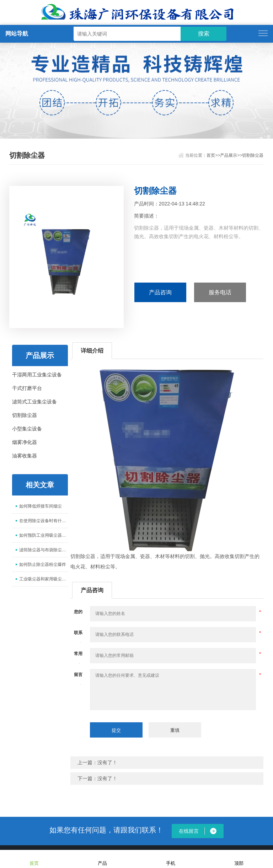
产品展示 (229, 155)
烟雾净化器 (25, 442)
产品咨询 (160, 292)
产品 (102, 859)
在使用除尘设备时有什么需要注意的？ (44, 521)
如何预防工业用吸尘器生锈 (44, 535)
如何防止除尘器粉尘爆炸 (43, 564)
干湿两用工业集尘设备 (37, 375)
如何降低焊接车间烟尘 (41, 506)
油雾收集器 (25, 456)
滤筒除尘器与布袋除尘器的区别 (44, 550)
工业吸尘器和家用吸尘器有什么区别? (44, 579)
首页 (211, 155)
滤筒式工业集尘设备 (34, 402)
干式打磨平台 (27, 388)
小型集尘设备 (27, 429)
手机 (171, 859)
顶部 (239, 859)
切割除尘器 (253, 155)
